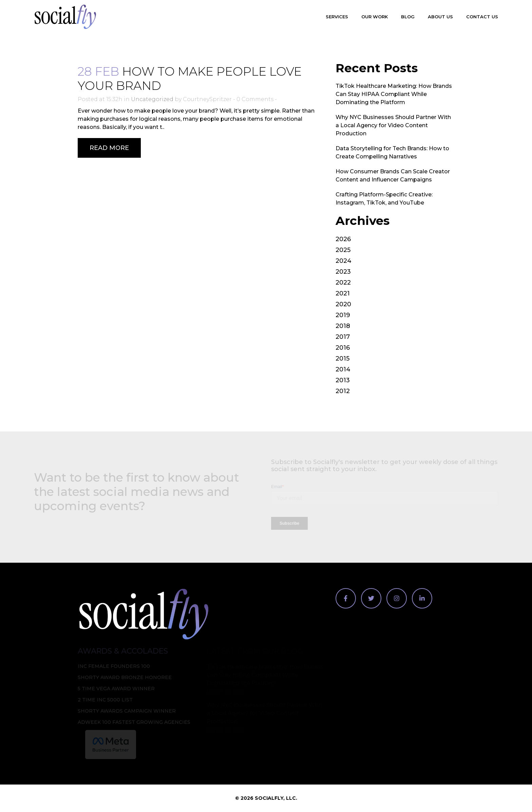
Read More (109, 148)
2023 (343, 272)
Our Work (375, 17)
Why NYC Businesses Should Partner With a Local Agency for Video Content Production (393, 125)
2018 (343, 326)
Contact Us (482, 17)
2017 (343, 337)
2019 (343, 315)
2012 (343, 391)
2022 (343, 283)
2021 (343, 293)
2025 (343, 250)
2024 (344, 261)
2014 (343, 369)
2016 (343, 348)
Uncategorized (152, 99)
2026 (343, 239)
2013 (343, 380)
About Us (440, 17)
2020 (343, 304)
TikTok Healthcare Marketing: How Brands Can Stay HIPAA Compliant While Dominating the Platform (394, 94)
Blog (408, 17)
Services (337, 17)
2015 (343, 359)
